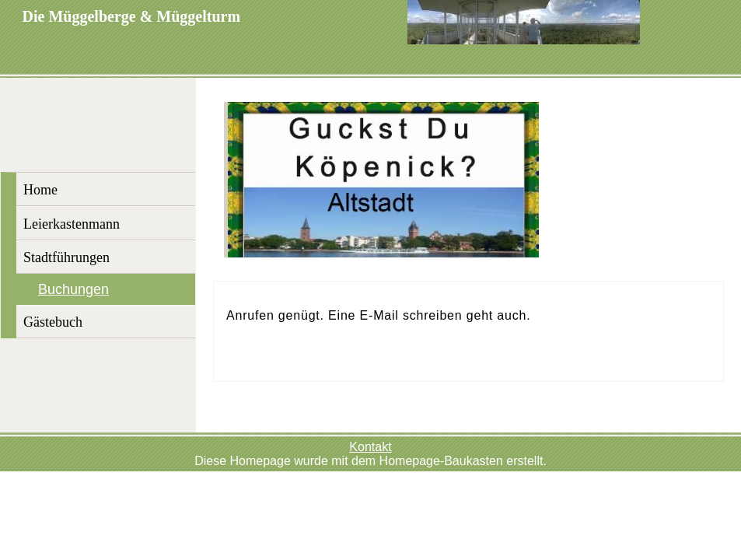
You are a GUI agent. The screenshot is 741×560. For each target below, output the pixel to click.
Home (40, 190)
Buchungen (73, 289)
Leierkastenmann (72, 224)
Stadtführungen (66, 257)
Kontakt (370, 447)
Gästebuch (53, 322)
